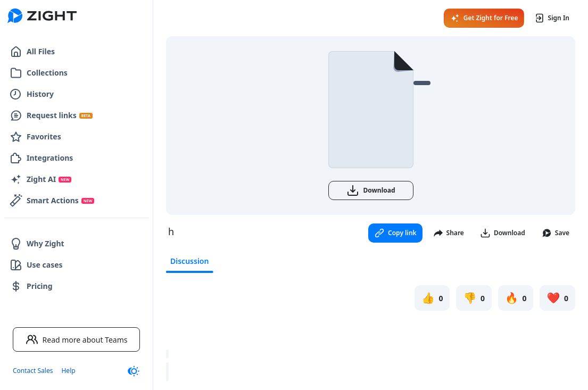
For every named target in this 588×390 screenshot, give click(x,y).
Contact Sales (33, 371)
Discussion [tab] (189, 261)
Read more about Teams (77, 339)
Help (68, 371)
